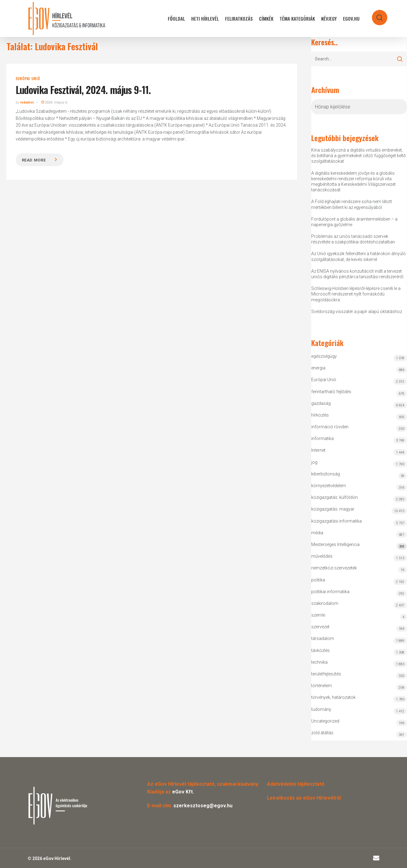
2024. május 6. (55, 102)
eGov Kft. (183, 792)
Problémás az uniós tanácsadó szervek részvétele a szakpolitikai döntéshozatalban (353, 239)
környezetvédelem (329, 486)
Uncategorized (325, 721)
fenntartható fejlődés (331, 392)
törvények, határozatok (333, 697)
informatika (322, 438)
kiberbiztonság (326, 474)
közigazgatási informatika (336, 521)
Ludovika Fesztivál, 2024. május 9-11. (83, 90)
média (317, 533)
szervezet (320, 627)
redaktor (27, 102)
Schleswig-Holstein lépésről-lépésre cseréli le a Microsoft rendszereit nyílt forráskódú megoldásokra (356, 294)
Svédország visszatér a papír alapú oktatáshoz (357, 312)
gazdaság (321, 403)
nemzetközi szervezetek (334, 568)
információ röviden (330, 427)
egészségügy (324, 356)
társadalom (323, 638)
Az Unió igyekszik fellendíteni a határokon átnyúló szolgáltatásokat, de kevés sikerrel (359, 256)
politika (318, 580)
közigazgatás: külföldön (334, 497)
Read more (34, 160)
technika (319, 662)
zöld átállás (322, 733)
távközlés (320, 650)
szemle (318, 615)
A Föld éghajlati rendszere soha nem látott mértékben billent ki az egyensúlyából (352, 204)
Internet (318, 450)
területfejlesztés (326, 674)
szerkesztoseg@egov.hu (203, 806)
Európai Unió (28, 79)
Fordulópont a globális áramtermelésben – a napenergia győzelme (354, 222)
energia (318, 368)
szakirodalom (325, 603)
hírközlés (320, 415)
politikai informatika (330, 592)
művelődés (322, 556)
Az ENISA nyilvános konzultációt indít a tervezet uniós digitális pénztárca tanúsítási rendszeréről (357, 274)
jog (314, 462)
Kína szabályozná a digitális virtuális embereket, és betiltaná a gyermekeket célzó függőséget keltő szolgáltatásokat (359, 156)
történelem (322, 686)
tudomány (321, 709)
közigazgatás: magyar (333, 509)
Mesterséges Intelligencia (359, 546)
